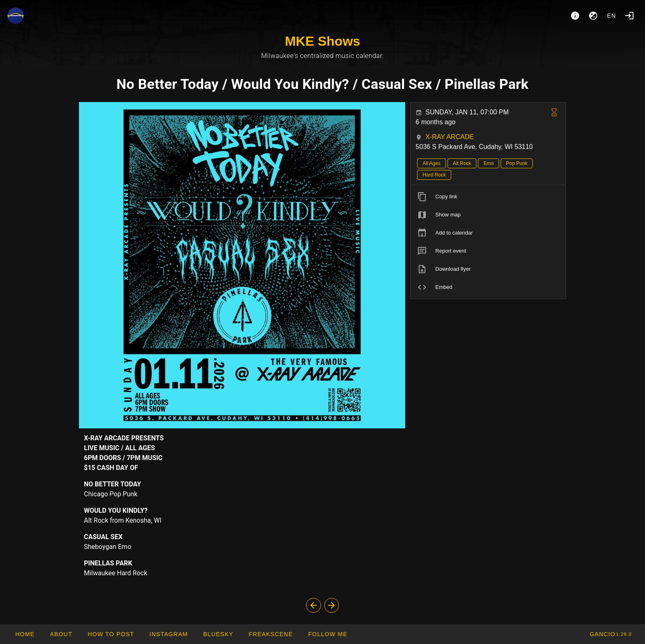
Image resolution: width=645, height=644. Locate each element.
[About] (575, 16)
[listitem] (488, 197)
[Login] (629, 16)
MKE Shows (322, 41)
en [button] (612, 16)
